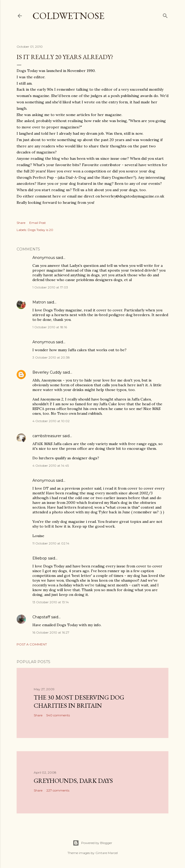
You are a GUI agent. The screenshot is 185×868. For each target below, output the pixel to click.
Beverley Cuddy (47, 372)
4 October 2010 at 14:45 (51, 466)
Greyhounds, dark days (73, 781)
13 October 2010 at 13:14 (51, 602)
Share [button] (21, 223)
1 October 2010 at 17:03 (50, 287)
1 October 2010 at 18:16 (50, 327)
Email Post (38, 223)
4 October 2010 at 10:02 (51, 421)
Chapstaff (41, 617)
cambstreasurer (47, 436)
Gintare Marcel (107, 853)
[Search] (165, 15)
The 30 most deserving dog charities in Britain (79, 701)
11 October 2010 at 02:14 (51, 543)
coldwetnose (68, 16)
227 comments (58, 790)
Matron (39, 302)
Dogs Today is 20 (40, 230)
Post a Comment (32, 644)
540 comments (58, 715)
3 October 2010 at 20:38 (51, 357)
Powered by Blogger (93, 843)
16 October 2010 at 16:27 (51, 632)
